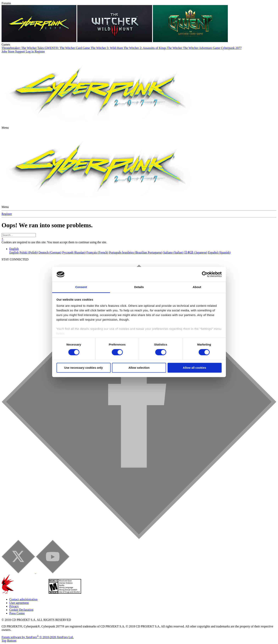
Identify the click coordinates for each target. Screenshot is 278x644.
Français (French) (97, 252)
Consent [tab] (81, 287)
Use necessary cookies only (83, 368)
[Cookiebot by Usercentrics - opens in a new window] (205, 274)
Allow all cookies (195, 368)
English (14, 249)
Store (11, 51)
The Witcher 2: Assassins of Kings (145, 48)
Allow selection (139, 368)
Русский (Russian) (74, 252)
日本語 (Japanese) (196, 252)
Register (7, 214)
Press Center (17, 613)
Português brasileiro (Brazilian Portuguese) (136, 252)
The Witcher (175, 48)
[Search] (19, 235)
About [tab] (197, 287)
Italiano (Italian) (173, 252)
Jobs (4, 51)
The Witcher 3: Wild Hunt (107, 48)
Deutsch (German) (50, 252)
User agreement (19, 603)
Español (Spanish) (219, 252)
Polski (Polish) (29, 252)
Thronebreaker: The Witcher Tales (23, 48)
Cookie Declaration (21, 610)
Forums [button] (6, 3)
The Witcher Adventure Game (202, 48)
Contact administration (23, 599)
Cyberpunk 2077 (231, 48)
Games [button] (6, 44)
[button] (5, 128)
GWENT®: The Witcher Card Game (68, 48)
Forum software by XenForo (38, 637)
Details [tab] (139, 287)
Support (20, 51)
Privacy (14, 606)
